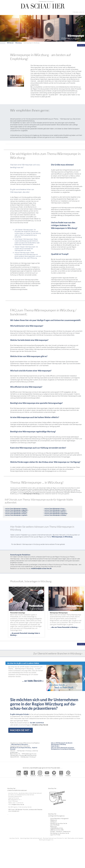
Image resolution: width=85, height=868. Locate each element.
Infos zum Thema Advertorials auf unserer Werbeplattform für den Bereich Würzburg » (63, 748)
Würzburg (18, 43)
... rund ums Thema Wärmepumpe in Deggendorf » (16, 510)
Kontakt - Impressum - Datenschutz (60, 831)
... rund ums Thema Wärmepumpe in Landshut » (55, 510)
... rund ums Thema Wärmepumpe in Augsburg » (16, 509)
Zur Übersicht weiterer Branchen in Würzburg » (58, 653)
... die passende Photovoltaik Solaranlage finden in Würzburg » (25, 634)
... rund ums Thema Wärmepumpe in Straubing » (55, 515)
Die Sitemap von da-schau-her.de (60, 833)
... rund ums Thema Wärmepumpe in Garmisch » (16, 513)
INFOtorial (10, 43)
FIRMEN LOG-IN (78, 12)
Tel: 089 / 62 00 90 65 (37, 723)
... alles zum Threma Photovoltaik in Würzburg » (64, 627)
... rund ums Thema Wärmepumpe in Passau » (54, 509)
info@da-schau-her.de (40, 725)
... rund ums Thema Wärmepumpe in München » (55, 512)
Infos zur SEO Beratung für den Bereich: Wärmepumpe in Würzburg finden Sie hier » (62, 744)
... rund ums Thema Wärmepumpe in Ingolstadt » (16, 515)
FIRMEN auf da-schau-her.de (59, 823)
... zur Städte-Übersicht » (33, 681)
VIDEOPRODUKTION (57, 828)
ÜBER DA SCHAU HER (57, 830)
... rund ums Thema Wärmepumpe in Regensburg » (55, 513)
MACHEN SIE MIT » (21, 730)
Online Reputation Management (59, 818)
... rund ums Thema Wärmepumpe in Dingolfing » (16, 512)
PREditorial (53, 820)
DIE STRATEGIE (55, 825)
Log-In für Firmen (55, 835)
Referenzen (54, 827)
